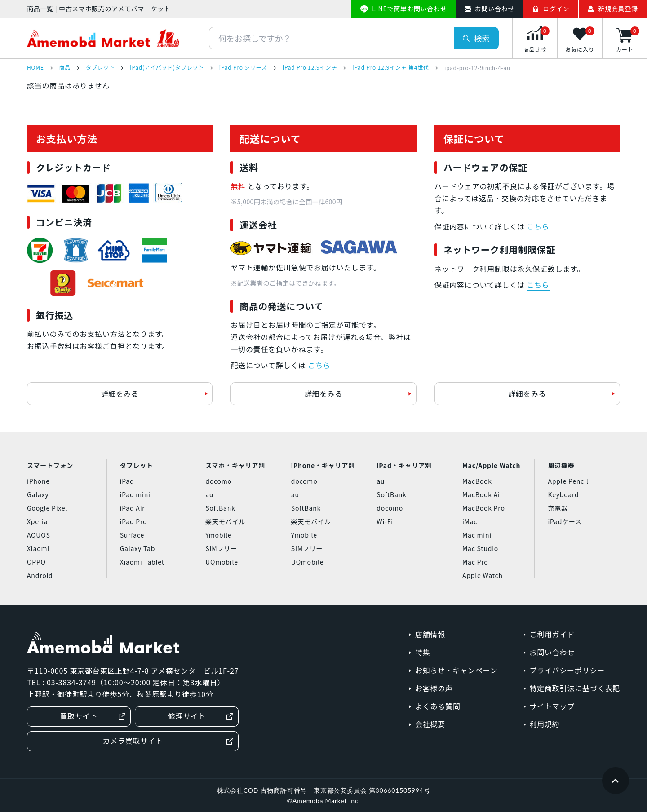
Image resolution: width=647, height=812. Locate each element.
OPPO (36, 562)
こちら (319, 365)
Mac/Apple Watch (491, 465)
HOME (35, 68)
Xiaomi (38, 548)
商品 (65, 68)
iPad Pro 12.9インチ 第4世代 (391, 68)
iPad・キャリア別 (404, 465)
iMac (470, 521)
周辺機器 (561, 465)
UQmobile (222, 562)
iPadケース (565, 521)
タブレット (100, 68)
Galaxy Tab (137, 548)
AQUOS (39, 535)
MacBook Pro (484, 508)
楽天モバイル (225, 521)
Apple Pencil (568, 481)
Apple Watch (483, 575)
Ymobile (218, 535)
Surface (132, 535)
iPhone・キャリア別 (323, 465)
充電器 (558, 508)
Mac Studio (480, 548)
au (209, 494)
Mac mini (477, 535)
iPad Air (133, 508)
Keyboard (563, 494)
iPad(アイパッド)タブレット (167, 68)
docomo (219, 481)
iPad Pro (134, 521)
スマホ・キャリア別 (235, 465)
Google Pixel (47, 508)
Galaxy (38, 494)
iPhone (38, 481)
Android (40, 575)
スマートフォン (50, 465)
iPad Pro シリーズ (243, 68)
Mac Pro (475, 562)
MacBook (477, 481)
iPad (127, 481)
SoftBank (220, 508)
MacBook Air (483, 494)
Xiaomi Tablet (142, 562)
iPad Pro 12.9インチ (310, 68)
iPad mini (135, 494)
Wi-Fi (385, 521)
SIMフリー (221, 548)
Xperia (37, 521)
